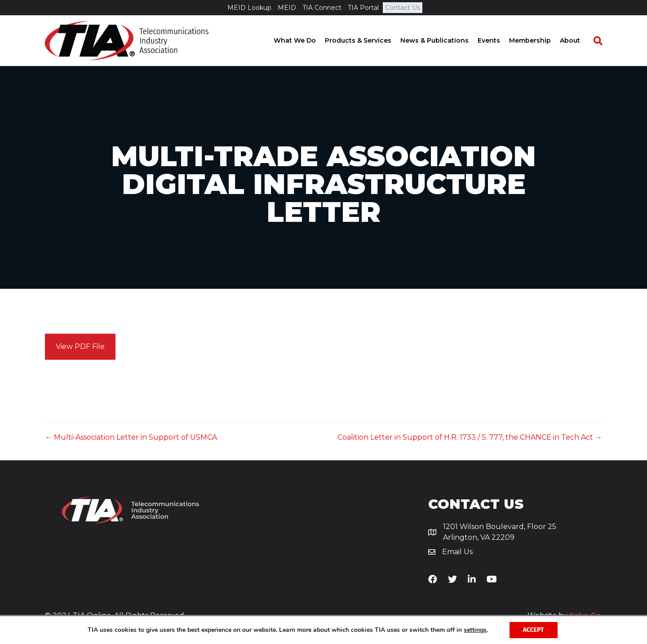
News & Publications (443, 40)
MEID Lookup (249, 8)
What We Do (303, 40)
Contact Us (403, 8)
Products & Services (367, 40)
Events (497, 40)
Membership (538, 40)
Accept (534, 630)
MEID (287, 8)
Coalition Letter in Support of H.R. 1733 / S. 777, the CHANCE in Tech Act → (470, 437)
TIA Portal (363, 8)
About (578, 40)
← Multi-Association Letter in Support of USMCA (131, 437)
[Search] (602, 41)
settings (475, 630)
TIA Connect (322, 8)
